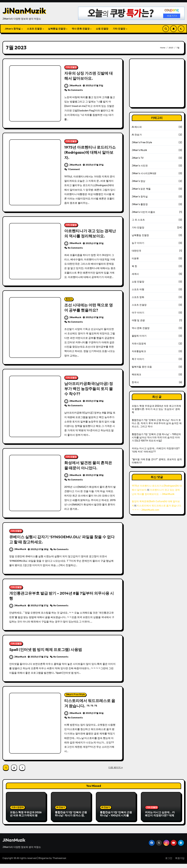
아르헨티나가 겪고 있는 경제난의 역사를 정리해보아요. (89, 235)
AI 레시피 (137, 127)
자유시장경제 (139, 344)
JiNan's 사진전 (140, 166)
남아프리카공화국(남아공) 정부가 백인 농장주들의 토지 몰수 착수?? (90, 390)
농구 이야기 (138, 243)
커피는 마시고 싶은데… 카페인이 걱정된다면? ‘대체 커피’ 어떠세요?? (160, 820)
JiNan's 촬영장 (140, 204)
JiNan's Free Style (75, 699)
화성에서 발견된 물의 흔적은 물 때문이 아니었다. (89, 468)
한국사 (69, 301)
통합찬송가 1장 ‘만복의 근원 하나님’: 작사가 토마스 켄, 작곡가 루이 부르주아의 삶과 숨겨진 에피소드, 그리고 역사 (157, 423)
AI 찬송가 (137, 135)
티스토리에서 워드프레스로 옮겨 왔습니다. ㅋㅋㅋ (88, 707)
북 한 (134, 266)
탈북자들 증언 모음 (142, 367)
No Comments (75, 90)
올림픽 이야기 (139, 336)
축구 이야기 (138, 359)
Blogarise (44, 863)
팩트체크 (137, 375)
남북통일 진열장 (57, 29)
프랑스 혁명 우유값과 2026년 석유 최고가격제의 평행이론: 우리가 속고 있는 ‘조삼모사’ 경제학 (156, 409)
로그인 (169, 863)
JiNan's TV (138, 158)
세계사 (135, 274)
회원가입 (180, 863)
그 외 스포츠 (138, 220)
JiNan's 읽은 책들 (141, 189)
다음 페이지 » (116, 772)
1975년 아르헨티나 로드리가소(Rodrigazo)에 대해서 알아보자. (90, 153)
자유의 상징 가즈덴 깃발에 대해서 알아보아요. (89, 76)
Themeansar (59, 863)
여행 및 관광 (138, 320)
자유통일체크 (139, 351)
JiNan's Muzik (139, 150)
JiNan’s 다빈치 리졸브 (144, 212)
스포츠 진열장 (35, 29)
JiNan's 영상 (139, 181)
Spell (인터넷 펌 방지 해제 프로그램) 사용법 (47, 653)
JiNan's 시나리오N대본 (144, 173)
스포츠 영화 (138, 297)
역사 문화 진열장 (81, 29)
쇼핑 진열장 (102, 29)
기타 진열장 (119, 29)
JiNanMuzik (24, 10)
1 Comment (74, 170)
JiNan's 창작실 (140, 197)
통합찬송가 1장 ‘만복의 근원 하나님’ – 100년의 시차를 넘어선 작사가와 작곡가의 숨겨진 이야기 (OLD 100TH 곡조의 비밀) (156, 437)
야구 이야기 (138, 313)
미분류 (135, 258)
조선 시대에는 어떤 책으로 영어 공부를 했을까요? (89, 309)
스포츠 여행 (138, 289)
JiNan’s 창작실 (13, 29)
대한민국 (137, 251)
